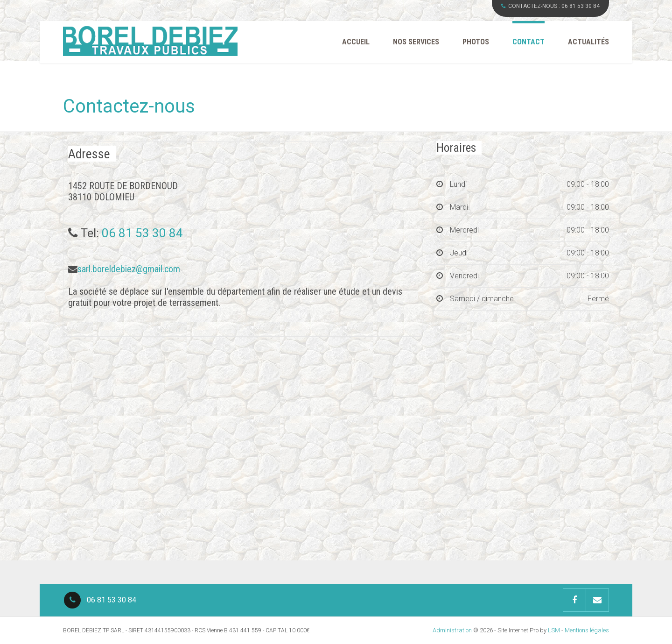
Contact (528, 42)
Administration (452, 630)
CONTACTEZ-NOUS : (550, 6)
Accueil (356, 42)
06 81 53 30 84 (142, 233)
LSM (554, 630)
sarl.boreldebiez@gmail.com (129, 269)
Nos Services (416, 42)
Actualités (588, 42)
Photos (476, 42)
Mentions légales (587, 630)
